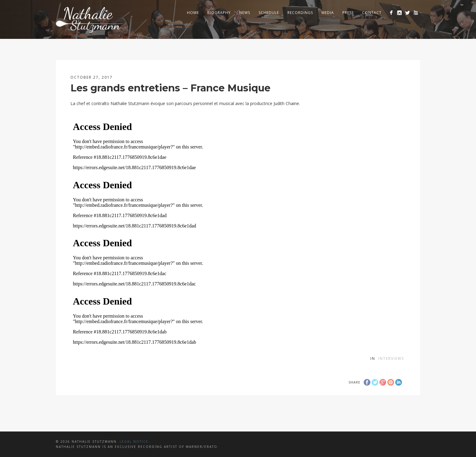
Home (193, 13)
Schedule (269, 13)
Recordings (300, 13)
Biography (219, 13)
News (245, 13)
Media (328, 13)
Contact (372, 13)
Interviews (391, 358)
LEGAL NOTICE (134, 442)
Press (348, 13)
